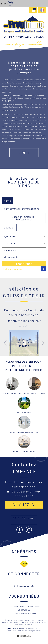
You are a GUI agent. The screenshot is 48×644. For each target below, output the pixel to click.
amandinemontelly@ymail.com (24, 613)
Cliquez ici (24, 505)
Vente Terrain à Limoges (24, 413)
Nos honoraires (26, 622)
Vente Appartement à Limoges (34, 393)
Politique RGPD (29, 624)
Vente (7, 201)
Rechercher (24, 264)
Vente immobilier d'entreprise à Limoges (24, 432)
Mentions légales (16, 622)
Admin (38, 622)
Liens (34, 622)
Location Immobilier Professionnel (24, 218)
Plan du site (6, 622)
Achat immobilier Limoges (12, 393)
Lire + (24, 153)
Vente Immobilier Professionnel (22, 209)
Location (9, 227)
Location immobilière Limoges (24, 451)
